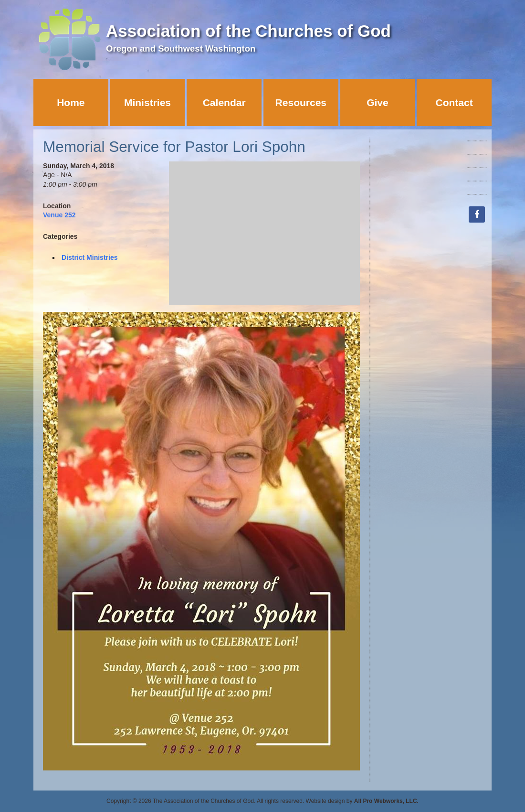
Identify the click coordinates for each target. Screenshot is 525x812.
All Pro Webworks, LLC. (386, 801)
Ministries (147, 102)
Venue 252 (59, 215)
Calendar (224, 102)
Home (71, 102)
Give (378, 102)
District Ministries (89, 257)
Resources (301, 102)
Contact (454, 102)
